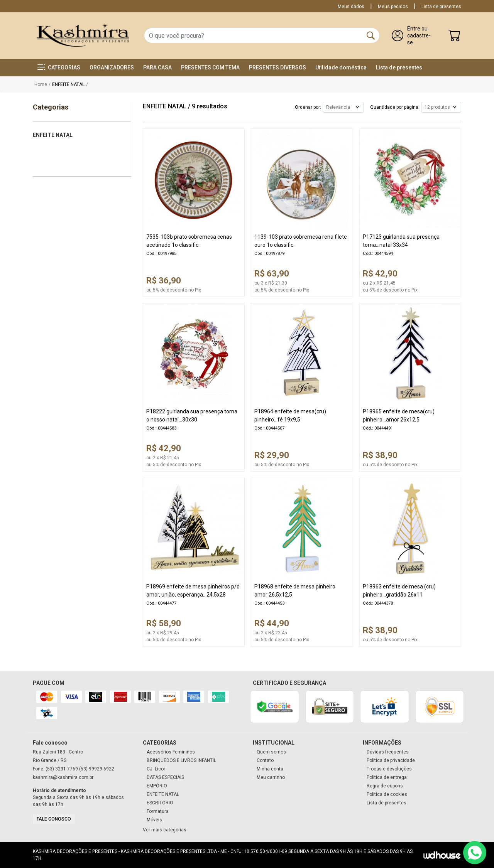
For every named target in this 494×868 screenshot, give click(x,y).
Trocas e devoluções (389, 769)
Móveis (154, 820)
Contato (265, 760)
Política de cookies (387, 794)
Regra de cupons (385, 786)
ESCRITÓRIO (160, 803)
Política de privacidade (391, 760)
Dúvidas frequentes (388, 752)
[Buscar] (371, 35)
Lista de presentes (441, 7)
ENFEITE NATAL (163, 794)
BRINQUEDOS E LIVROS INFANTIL (181, 760)
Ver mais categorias (165, 830)
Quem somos (271, 752)
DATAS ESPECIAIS (165, 777)
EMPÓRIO (157, 786)
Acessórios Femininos (171, 752)
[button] (59, 68)
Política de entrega (387, 777)
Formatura (158, 811)
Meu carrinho (271, 777)
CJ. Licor (156, 769)
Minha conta (270, 769)
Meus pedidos (393, 7)
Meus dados (351, 7)
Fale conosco (54, 819)
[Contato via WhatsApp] (475, 853)
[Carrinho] (455, 37)
